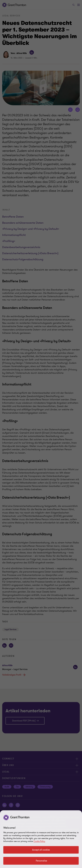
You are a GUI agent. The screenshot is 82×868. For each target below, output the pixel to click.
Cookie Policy (39, 841)
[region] (41, 839)
